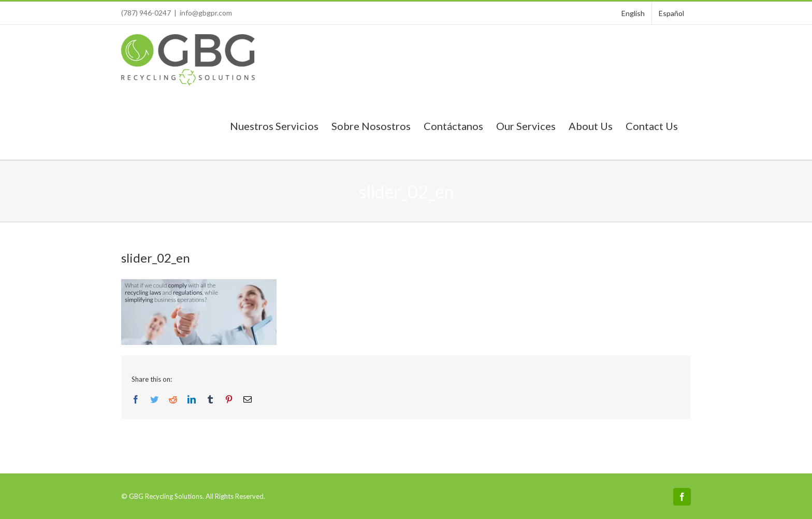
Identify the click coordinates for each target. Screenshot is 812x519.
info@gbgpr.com (206, 13)
